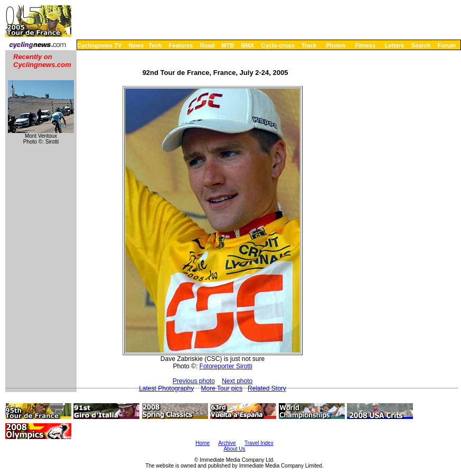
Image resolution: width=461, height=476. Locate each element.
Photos (336, 45)
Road (208, 45)
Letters (395, 45)
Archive (227, 443)
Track (309, 45)
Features (181, 45)
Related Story (267, 388)
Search (421, 45)
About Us (234, 449)
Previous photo (194, 381)
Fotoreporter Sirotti (226, 366)
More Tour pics (222, 388)
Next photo (237, 381)
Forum (447, 45)
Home (203, 443)
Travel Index (259, 443)
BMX (248, 45)
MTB (228, 45)
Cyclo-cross (278, 45)
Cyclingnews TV (99, 45)
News (137, 45)
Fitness (365, 45)
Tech (155, 45)
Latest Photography (166, 388)
